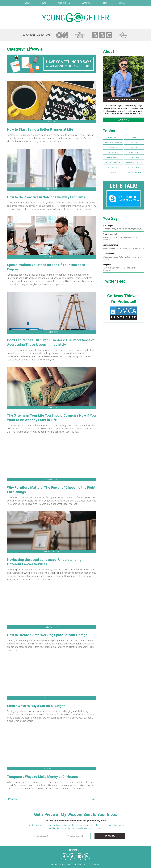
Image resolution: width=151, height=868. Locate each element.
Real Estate (113, 168)
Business (113, 138)
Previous (11, 799)
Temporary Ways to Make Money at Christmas (43, 777)
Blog (44, 3)
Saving (113, 173)
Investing (134, 153)
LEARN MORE (123, 120)
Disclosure (88, 864)
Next (92, 799)
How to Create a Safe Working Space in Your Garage (47, 635)
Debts (134, 143)
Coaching (86, 3)
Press (105, 3)
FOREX (134, 148)
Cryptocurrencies (113, 143)
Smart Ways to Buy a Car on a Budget (36, 706)
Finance (113, 148)
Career (134, 138)
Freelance (113, 153)
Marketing (134, 158)
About (27, 3)
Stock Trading (134, 173)
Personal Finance (113, 163)
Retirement (134, 168)
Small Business (134, 163)
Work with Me (64, 3)
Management (113, 158)
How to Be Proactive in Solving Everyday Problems (46, 197)
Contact (123, 3)
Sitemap (97, 864)
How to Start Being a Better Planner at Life (40, 129)
